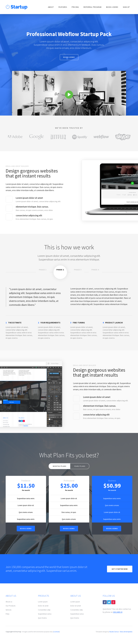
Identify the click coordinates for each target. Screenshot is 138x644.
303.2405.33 (118, 612)
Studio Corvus (114, 632)
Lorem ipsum (43, 602)
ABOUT (51, 7)
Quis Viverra (42, 618)
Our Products (11, 606)
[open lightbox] (69, 93)
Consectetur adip (44, 610)
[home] (17, 7)
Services (8, 610)
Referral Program (93, 7)
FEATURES (63, 7)
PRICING (75, 7)
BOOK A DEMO (69, 529)
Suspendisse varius (45, 614)
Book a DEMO (26, 529)
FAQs (7, 614)
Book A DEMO (112, 7)
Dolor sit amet (43, 606)
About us (9, 602)
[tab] (43, 272)
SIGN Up (126, 7)
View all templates (126, 632)
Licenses (56, 632)
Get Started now (120, 569)
